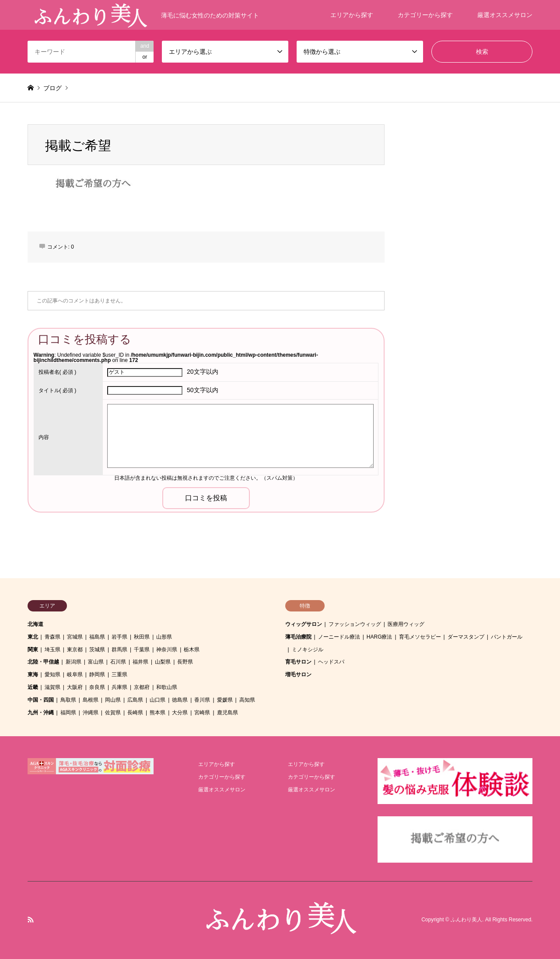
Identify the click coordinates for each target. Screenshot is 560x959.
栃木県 (192, 650)
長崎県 (135, 713)
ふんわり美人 (466, 920)
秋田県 (142, 637)
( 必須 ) (58, 372)
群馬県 (119, 650)
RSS (31, 920)
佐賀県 (113, 713)
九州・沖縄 (41, 713)
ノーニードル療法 (339, 637)
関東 (33, 650)
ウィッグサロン (304, 624)
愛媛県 (225, 700)
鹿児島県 (227, 713)
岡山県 (113, 700)
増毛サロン (298, 674)
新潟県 (73, 662)
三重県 (119, 674)
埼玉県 (52, 650)
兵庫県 (119, 687)
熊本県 (157, 713)
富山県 (96, 662)
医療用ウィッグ (406, 624)
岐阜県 (75, 674)
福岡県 (68, 713)
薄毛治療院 (298, 637)
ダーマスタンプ (466, 637)
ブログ (52, 88)
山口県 (157, 700)
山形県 (164, 637)
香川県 (202, 700)
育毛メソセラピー (420, 637)
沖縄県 (91, 713)
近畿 (33, 687)
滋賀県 (52, 687)
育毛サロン (298, 662)
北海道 (35, 624)
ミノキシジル (308, 650)
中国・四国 (41, 700)
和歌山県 (167, 687)
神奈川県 (167, 650)
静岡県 (97, 674)
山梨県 (163, 662)
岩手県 (119, 637)
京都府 (142, 687)
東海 (33, 674)
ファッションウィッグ (355, 624)
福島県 (97, 637)
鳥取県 (68, 700)
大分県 (180, 713)
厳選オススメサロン (505, 15)
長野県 (185, 662)
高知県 (247, 700)
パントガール (507, 637)
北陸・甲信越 (43, 662)
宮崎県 (202, 713)
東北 (33, 637)
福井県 (140, 662)
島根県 (91, 700)
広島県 (135, 700)
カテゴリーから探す (425, 15)
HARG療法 (380, 637)
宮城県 (75, 637)
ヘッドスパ (331, 662)
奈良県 (97, 687)
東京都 (75, 650)
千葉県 (142, 650)
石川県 (118, 662)
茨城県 (97, 650)
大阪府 (75, 687)
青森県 (52, 637)
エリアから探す (352, 15)
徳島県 (180, 700)
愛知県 (52, 674)
